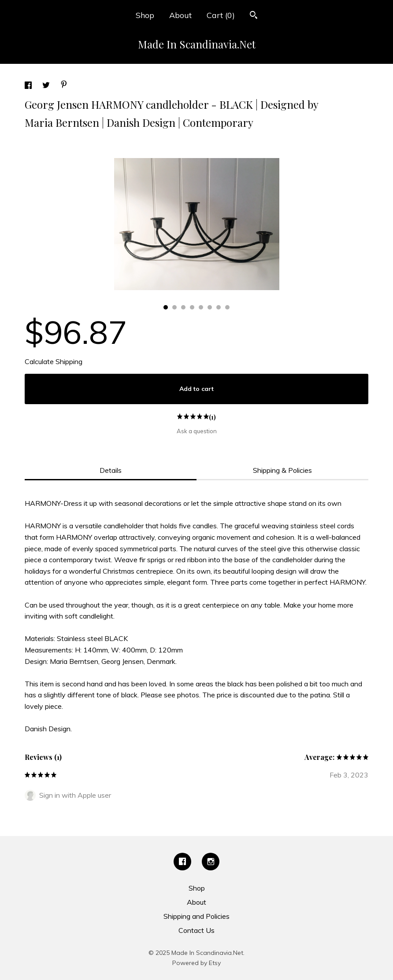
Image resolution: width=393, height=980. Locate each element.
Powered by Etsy (196, 963)
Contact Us (196, 930)
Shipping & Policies (282, 470)
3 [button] (183, 307)
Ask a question (197, 431)
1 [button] (166, 307)
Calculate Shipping (54, 361)
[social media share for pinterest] (64, 85)
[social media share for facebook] (29, 86)
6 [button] (210, 307)
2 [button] (174, 307)
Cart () (221, 15)
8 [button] (227, 307)
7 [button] (219, 307)
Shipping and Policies (196, 916)
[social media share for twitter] (47, 86)
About (180, 15)
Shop (145, 15)
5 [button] (201, 307)
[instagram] (211, 862)
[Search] (254, 16)
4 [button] (192, 307)
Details (111, 470)
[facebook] (182, 862)
